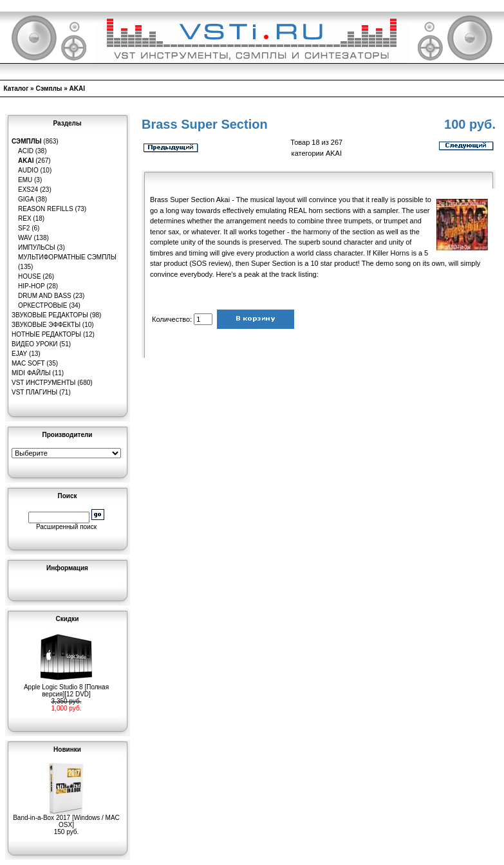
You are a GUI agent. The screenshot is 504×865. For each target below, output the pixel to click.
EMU (25, 180)
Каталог (16, 88)
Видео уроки (34, 344)
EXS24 (28, 190)
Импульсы (37, 247)
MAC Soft (28, 363)
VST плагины (34, 392)
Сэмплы (49, 88)
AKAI (77, 88)
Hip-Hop (32, 286)
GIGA (26, 199)
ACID (26, 151)
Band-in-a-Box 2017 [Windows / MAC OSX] (66, 818)
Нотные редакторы (46, 334)
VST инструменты (43, 383)
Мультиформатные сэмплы (67, 257)
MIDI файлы (31, 373)
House (30, 276)
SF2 (24, 228)
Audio (28, 170)
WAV (25, 238)
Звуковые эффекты (46, 325)
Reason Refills (46, 209)
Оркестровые (42, 305)
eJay (19, 354)
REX (25, 219)
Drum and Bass (45, 296)
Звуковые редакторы (50, 315)
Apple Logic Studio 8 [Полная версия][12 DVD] (66, 688)
